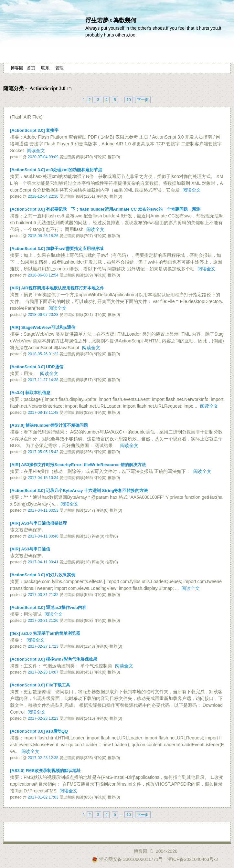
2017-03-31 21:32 (43, 595)
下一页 (143, 100)
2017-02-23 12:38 (43, 758)
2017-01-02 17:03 (43, 797)
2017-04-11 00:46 (43, 536)
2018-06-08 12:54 (43, 275)
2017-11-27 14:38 (43, 380)
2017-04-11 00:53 (43, 510)
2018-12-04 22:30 (43, 196)
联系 (45, 68)
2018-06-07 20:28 (43, 315)
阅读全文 (36, 151)
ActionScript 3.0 (47, 88)
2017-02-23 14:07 (43, 672)
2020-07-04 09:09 (43, 157)
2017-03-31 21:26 (43, 621)
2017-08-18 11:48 (43, 413)
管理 (59, 68)
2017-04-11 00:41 (43, 562)
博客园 (17, 68)
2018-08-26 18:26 (43, 236)
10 (128, 100)
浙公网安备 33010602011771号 (127, 859)
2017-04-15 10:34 (43, 478)
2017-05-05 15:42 (43, 452)
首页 (31, 68)
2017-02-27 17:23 (43, 646)
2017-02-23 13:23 (43, 718)
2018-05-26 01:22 (43, 354)
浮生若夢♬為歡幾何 (111, 20)
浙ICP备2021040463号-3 (193, 859)
